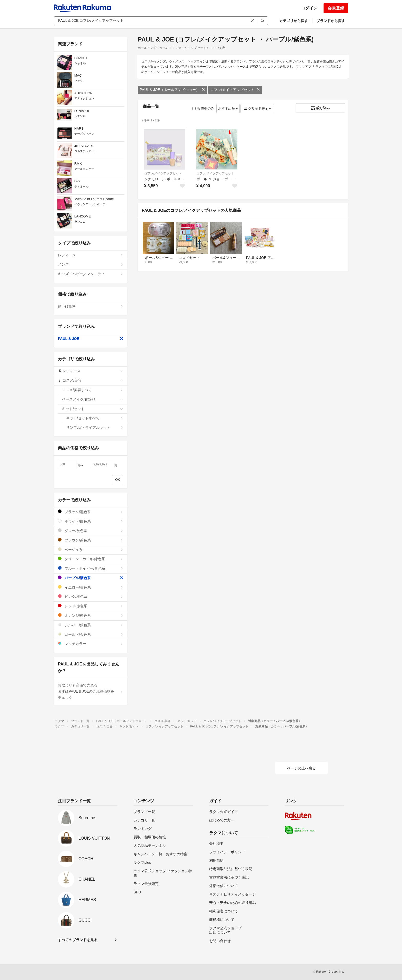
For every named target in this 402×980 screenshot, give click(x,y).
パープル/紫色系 (91, 578)
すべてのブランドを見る (78, 940)
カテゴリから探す (294, 21)
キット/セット (93, 409)
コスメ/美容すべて (93, 390)
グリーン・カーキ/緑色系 (91, 559)
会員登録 (336, 8)
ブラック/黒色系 (91, 512)
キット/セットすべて (95, 418)
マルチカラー (91, 644)
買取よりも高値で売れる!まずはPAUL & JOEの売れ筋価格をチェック (91, 691)
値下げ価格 (91, 306)
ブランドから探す (331, 21)
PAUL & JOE (91, 339)
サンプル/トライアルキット (95, 428)
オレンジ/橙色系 (91, 615)
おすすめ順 (228, 108)
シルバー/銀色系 (91, 625)
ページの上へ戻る (301, 768)
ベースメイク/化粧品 (93, 399)
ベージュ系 (91, 550)
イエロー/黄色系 (91, 587)
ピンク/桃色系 (91, 596)
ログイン (309, 8)
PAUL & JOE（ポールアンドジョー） (172, 90)
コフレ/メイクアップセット (235, 90)
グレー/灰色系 (91, 531)
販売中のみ (203, 108)
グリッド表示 (257, 108)
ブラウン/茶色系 (91, 540)
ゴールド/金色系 (91, 634)
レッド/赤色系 (91, 606)
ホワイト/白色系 (91, 521)
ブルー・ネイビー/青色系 (91, 568)
